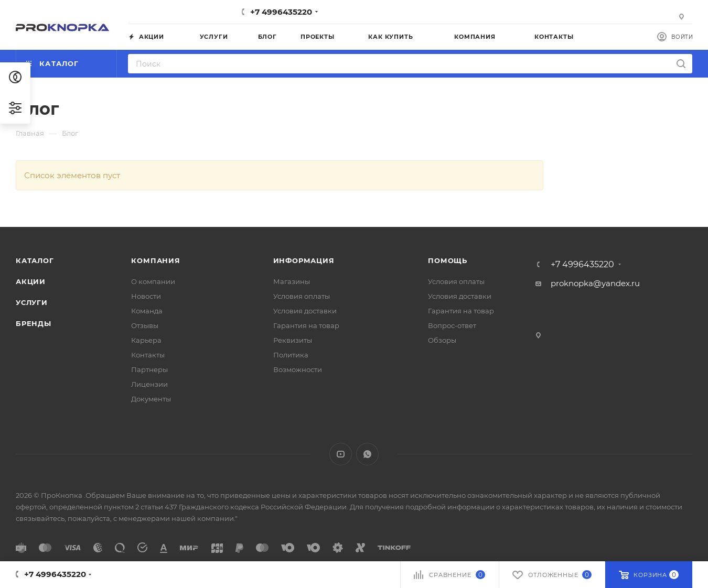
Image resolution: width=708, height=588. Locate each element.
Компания (155, 260)
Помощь (448, 260)
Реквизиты (293, 340)
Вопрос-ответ (452, 325)
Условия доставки (305, 311)
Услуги (32, 302)
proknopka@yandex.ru (595, 283)
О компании (153, 281)
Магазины (292, 281)
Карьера (146, 340)
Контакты (148, 355)
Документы (151, 399)
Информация (304, 260)
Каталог (35, 260)
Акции (31, 281)
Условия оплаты (302, 296)
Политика (291, 355)
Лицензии (149, 384)
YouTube (341, 454)
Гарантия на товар (306, 325)
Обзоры (442, 340)
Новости (146, 296)
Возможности (298, 369)
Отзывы (145, 325)
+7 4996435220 (281, 12)
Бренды (34, 323)
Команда (147, 311)
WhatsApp (367, 454)
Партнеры (149, 369)
